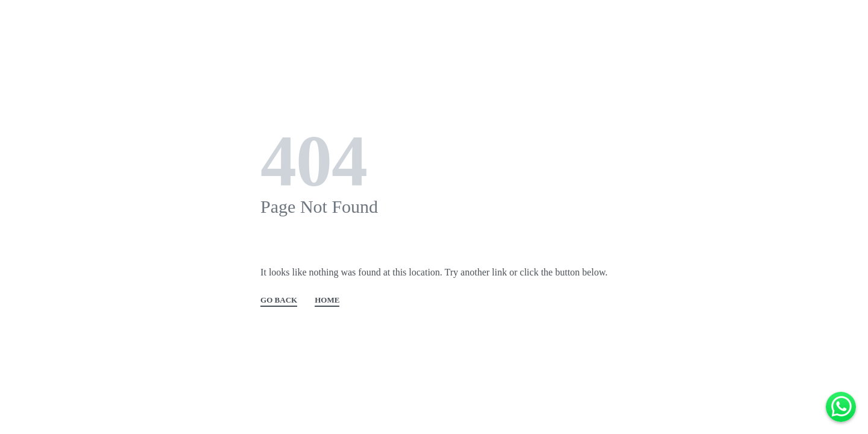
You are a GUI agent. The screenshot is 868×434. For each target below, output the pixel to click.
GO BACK (279, 300)
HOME (327, 300)
